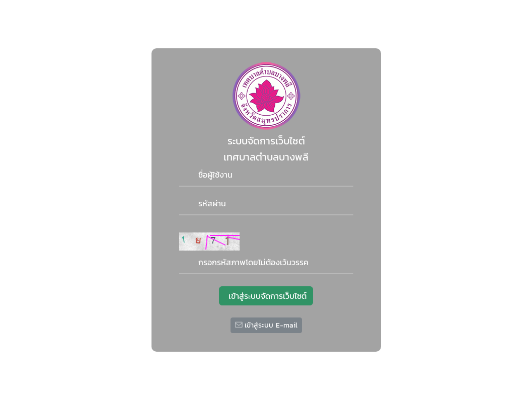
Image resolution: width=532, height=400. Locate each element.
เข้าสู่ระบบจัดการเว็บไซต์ (266, 296)
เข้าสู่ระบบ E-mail (266, 325)
